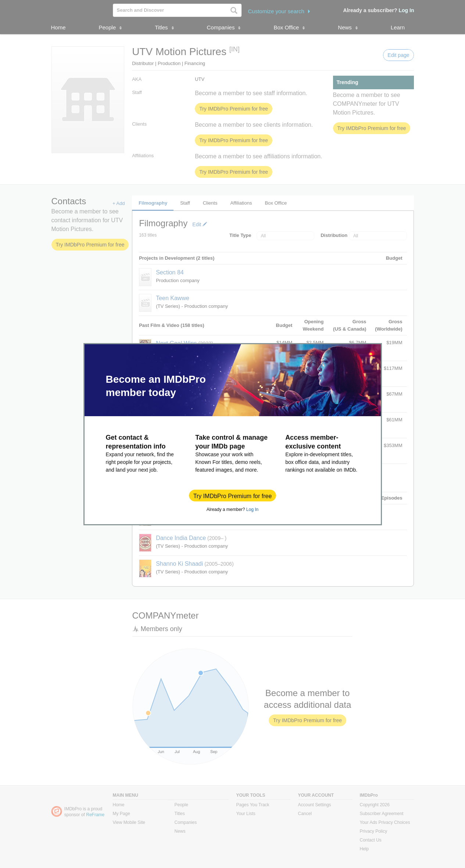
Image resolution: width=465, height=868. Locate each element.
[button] (233, 496)
